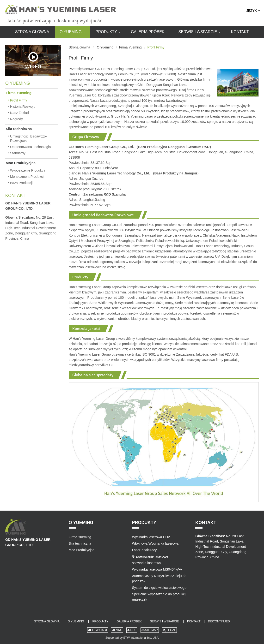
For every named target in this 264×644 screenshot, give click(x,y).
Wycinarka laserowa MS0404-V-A (157, 569)
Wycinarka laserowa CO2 (151, 537)
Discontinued (219, 621)
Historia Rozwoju (23, 107)
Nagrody (16, 119)
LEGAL (169, 630)
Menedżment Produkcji (27, 177)
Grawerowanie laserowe (150, 556)
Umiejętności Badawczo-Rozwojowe (28, 138)
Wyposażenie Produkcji (28, 170)
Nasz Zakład (19, 113)
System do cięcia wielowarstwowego (159, 588)
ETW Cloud (98, 630)
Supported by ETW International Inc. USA (132, 638)
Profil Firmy (19, 100)
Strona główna (32, 32)
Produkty (108, 32)
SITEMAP (150, 630)
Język (253, 11)
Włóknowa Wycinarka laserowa (155, 543)
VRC (117, 630)
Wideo (33, 61)
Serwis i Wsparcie (200, 32)
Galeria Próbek (149, 32)
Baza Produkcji (21, 183)
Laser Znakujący (144, 550)
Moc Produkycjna (21, 163)
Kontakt (240, 32)
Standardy (18, 153)
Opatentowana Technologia (30, 147)
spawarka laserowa (146, 563)
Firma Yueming (130, 47)
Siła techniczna (19, 129)
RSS (132, 630)
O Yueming (72, 32)
